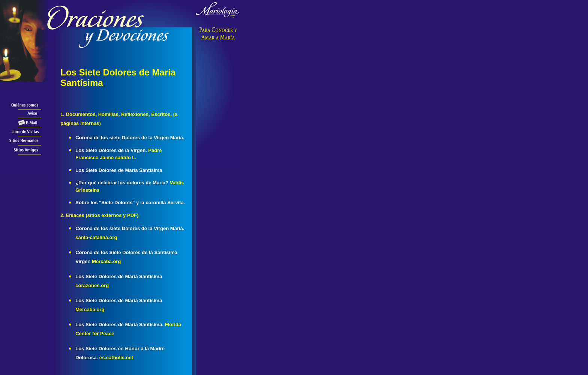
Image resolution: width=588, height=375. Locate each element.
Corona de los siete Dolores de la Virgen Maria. (130, 228)
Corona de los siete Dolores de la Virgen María (130, 138)
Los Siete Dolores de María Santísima (119, 170)
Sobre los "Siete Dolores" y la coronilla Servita (130, 203)
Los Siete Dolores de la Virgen (112, 150)
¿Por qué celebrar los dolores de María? (122, 183)
